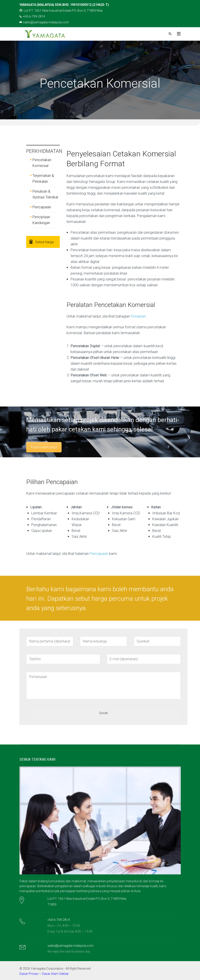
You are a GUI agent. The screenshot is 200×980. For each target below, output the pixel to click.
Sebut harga (42, 242)
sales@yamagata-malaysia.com (44, 22)
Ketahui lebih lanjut (44, 447)
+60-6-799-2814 (32, 16)
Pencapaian (42, 207)
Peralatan (138, 316)
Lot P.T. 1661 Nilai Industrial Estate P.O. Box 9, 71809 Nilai (61, 11)
